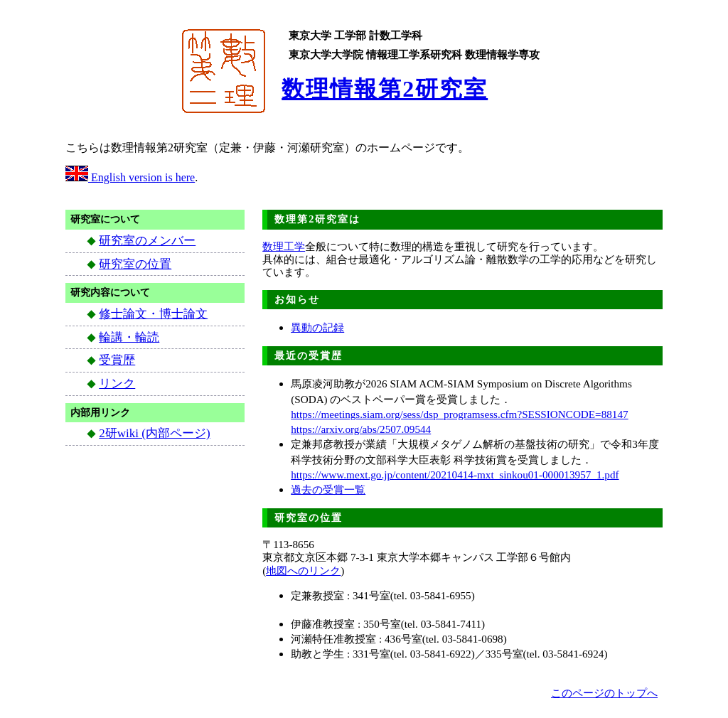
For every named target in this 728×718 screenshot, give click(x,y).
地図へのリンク (303, 570)
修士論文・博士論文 (153, 314)
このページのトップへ (604, 693)
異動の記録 (317, 327)
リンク (117, 384)
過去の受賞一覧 (328, 489)
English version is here (130, 177)
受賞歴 (117, 360)
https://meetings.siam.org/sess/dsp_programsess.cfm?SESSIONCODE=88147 (459, 414)
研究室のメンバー (147, 241)
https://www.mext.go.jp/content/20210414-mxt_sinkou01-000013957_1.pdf (455, 475)
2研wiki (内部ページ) (154, 433)
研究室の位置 (135, 264)
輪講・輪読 (129, 337)
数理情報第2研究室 (385, 89)
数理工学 (284, 246)
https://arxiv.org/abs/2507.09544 (361, 429)
